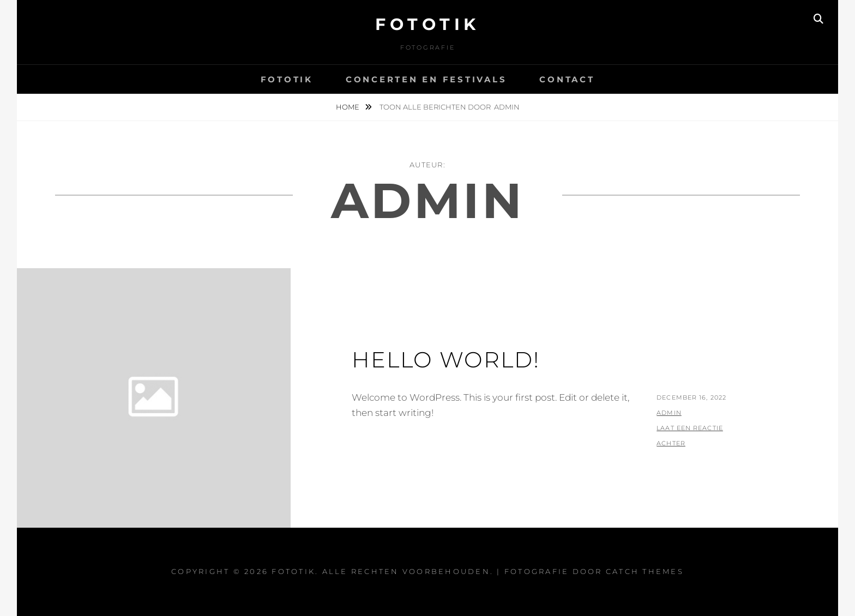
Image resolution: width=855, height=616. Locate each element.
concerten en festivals (426, 79)
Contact (567, 79)
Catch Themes (645, 571)
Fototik (427, 24)
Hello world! (446, 360)
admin (669, 413)
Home (348, 107)
